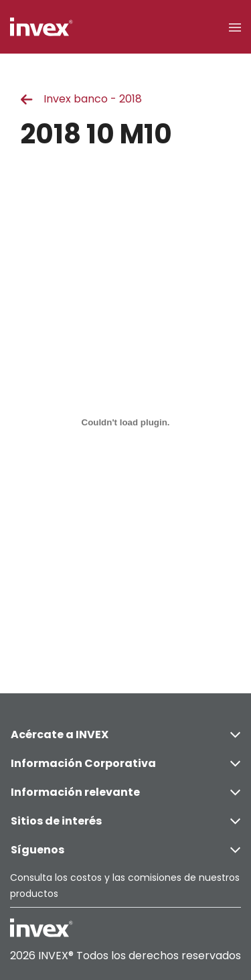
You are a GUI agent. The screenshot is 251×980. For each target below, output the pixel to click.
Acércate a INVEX (125, 734)
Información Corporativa (125, 763)
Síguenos (125, 850)
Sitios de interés (125, 821)
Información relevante (125, 792)
